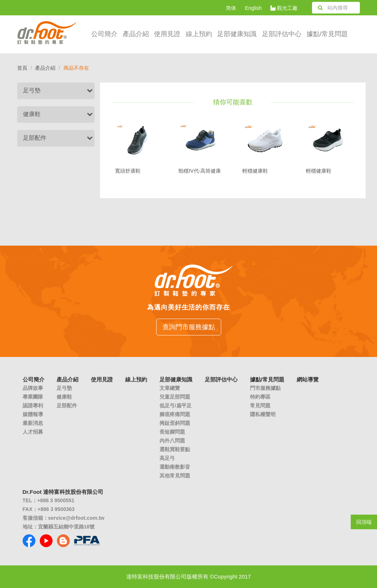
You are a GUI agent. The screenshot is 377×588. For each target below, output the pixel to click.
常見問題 (260, 406)
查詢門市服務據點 (189, 327)
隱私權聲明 (263, 414)
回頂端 (364, 522)
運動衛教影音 (175, 467)
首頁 (22, 68)
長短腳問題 (172, 432)
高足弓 (167, 458)
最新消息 (33, 423)
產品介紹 (136, 34)
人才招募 (33, 432)
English (253, 8)
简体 (231, 8)
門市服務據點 (265, 388)
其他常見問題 (175, 476)
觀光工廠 (284, 8)
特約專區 (260, 397)
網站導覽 (308, 379)
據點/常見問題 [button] (327, 34)
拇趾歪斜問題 (175, 423)
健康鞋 (32, 114)
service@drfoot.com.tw (76, 518)
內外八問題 (172, 441)
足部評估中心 (282, 34)
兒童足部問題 (175, 397)
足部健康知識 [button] (237, 34)
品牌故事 (33, 388)
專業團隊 (33, 397)
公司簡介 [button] (104, 34)
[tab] (56, 91)
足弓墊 (32, 90)
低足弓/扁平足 (176, 406)
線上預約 (199, 34)
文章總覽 (170, 388)
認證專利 (33, 406)
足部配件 (35, 138)
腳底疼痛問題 (175, 414)
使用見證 (167, 34)
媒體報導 (33, 414)
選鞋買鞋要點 (175, 449)
